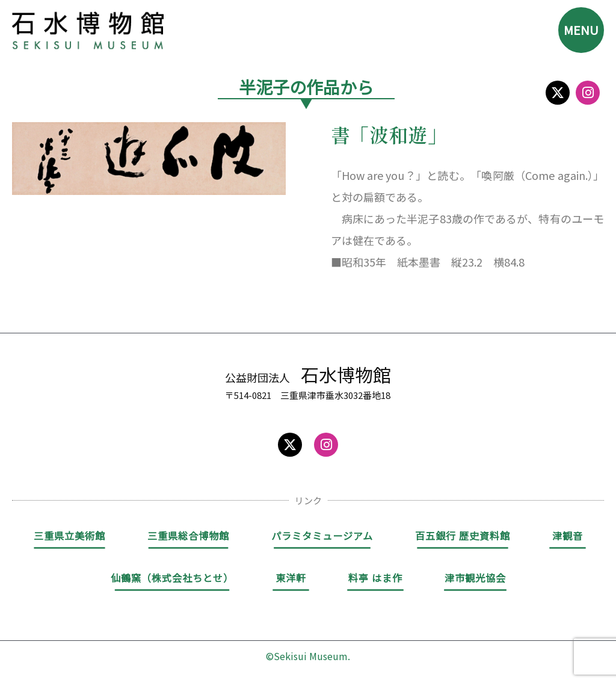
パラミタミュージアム (322, 536)
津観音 (568, 536)
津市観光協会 (475, 578)
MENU (581, 30)
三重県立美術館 (69, 536)
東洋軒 (291, 578)
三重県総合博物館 (188, 536)
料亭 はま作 (375, 578)
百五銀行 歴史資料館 (463, 536)
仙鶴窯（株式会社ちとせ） (172, 578)
